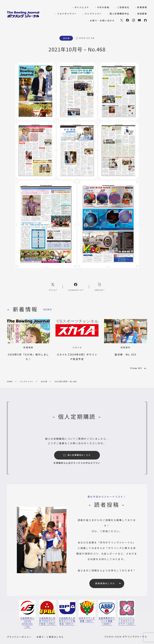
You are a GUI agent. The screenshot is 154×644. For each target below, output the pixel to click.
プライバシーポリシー (19, 637)
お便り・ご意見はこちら (50, 637)
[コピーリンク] (100, 287)
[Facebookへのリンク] (76, 287)
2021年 (44, 381)
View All (138, 368)
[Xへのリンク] (53, 287)
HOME (10, 381)
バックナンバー (27, 381)
